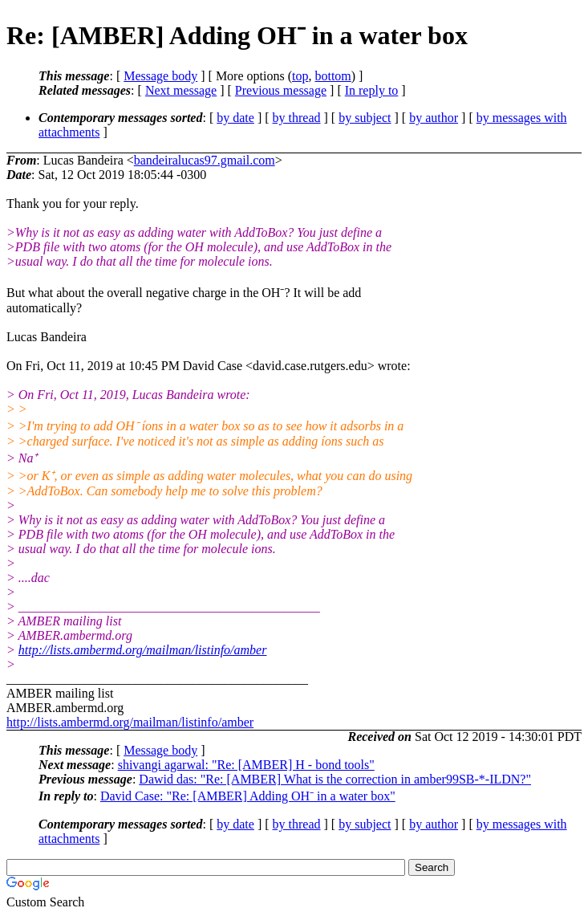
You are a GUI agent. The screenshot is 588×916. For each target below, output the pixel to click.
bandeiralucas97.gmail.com (205, 160)
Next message (181, 90)
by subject (365, 118)
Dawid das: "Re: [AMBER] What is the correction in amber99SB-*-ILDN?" (335, 779)
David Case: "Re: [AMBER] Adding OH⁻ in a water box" (248, 796)
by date (235, 118)
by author (434, 118)
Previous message (281, 90)
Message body (160, 76)
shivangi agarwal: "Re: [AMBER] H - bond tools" (246, 765)
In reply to (372, 90)
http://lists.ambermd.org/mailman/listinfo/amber (143, 650)
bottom (333, 76)
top (300, 76)
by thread (297, 118)
